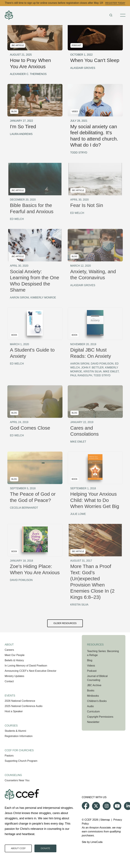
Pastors (9, 756)
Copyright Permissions (100, 717)
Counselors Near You (17, 780)
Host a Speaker (14, 711)
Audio (90, 706)
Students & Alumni (15, 731)
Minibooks (93, 696)
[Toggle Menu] (123, 15)
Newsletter (93, 722)
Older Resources (65, 623)
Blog (90, 660)
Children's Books (97, 701)
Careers (9, 650)
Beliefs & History (14, 660)
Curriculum (93, 712)
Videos (91, 666)
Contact (9, 681)
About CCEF (18, 848)
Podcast (92, 671)
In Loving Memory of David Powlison (26, 666)
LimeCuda (96, 842)
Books (91, 691)
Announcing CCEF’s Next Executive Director (31, 671)
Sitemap (105, 820)
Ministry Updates (15, 676)
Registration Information (19, 736)
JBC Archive (94, 685)
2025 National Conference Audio (24, 706)
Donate (45, 848)
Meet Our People (15, 655)
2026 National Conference (20, 701)
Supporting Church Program (21, 761)
